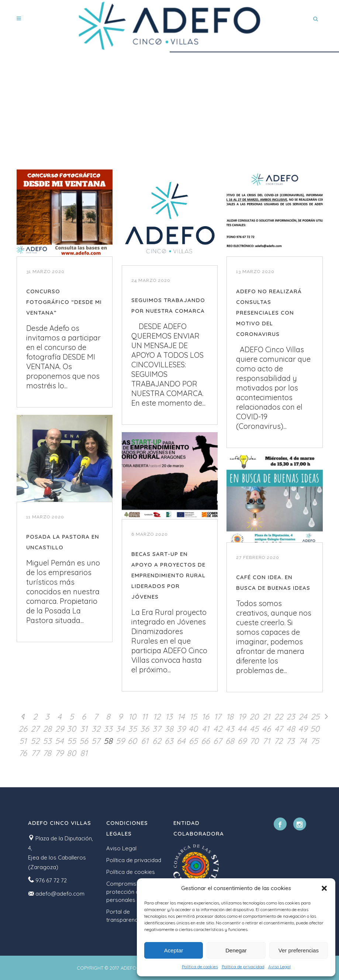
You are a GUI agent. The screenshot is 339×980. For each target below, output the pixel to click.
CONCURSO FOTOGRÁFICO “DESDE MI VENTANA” (64, 302)
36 (145, 729)
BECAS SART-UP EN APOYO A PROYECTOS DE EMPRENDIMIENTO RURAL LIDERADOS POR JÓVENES (168, 575)
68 (230, 741)
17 (217, 717)
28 (47, 729)
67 (217, 741)
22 (279, 717)
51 (23, 741)
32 (96, 729)
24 (303, 717)
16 (205, 717)
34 (120, 729)
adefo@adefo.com (60, 894)
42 (218, 729)
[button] (324, 888)
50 (315, 729)
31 (84, 729)
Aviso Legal (279, 967)
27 (35, 729)
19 (242, 717)
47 (279, 729)
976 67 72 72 (51, 880)
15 (193, 717)
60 (132, 741)
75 (315, 741)
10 (132, 717)
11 (145, 717)
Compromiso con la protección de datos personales (133, 892)
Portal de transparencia (124, 916)
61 (145, 741)
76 (23, 753)
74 (303, 741)
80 (71, 753)
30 (71, 729)
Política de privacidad (243, 967)
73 (290, 741)
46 (266, 729)
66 (205, 741)
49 (303, 729)
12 (157, 717)
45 (254, 729)
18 (230, 717)
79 (59, 753)
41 (205, 729)
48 (291, 729)
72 (278, 741)
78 (47, 753)
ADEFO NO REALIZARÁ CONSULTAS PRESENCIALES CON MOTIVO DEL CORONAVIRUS (269, 313)
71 (266, 741)
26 (23, 729)
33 (108, 729)
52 (35, 741)
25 (315, 717)
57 (96, 741)
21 (266, 717)
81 (84, 753)
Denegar (236, 950)
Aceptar (174, 950)
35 (132, 729)
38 (169, 729)
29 (59, 729)
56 (84, 741)
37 (157, 729)
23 (291, 717)
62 (157, 741)
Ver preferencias (299, 950)
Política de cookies (200, 967)
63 (169, 741)
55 (72, 741)
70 (254, 741)
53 (47, 741)
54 (59, 741)
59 (120, 741)
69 (242, 741)
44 (242, 729)
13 (169, 717)
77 (35, 753)
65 (193, 741)
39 (181, 729)
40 (193, 729)
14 (181, 717)
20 (254, 717)
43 (230, 729)
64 (181, 741)
